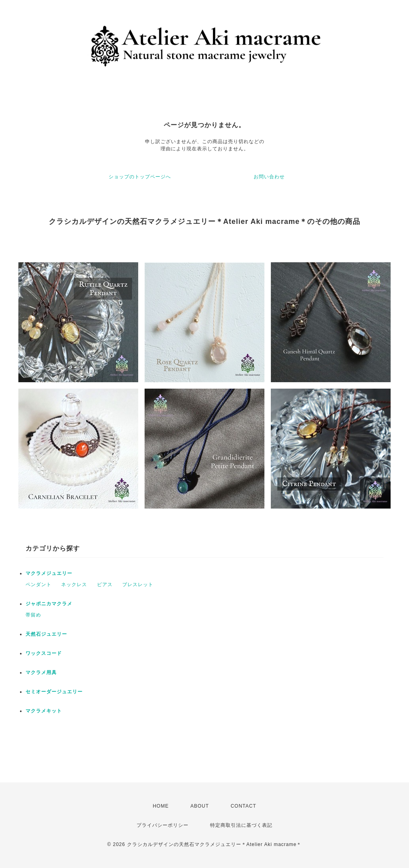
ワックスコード (44, 653)
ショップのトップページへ (140, 177)
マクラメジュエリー (49, 573)
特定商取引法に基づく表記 (241, 825)
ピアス (105, 585)
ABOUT (200, 806)
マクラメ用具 (41, 672)
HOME (161, 806)
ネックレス (74, 585)
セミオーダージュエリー (54, 692)
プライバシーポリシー (163, 825)
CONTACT (243, 806)
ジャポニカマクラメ (49, 604)
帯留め (33, 615)
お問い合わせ (269, 177)
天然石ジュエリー (46, 634)
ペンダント (39, 585)
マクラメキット (44, 711)
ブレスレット (138, 585)
